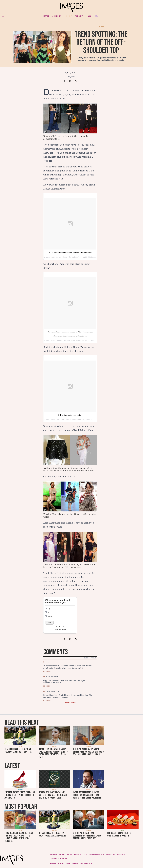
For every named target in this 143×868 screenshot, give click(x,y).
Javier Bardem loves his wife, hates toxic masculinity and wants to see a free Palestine (87, 795)
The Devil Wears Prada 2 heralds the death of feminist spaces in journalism (20, 795)
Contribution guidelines (59, 858)
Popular (93, 658)
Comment (79, 16)
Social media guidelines (96, 855)
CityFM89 (61, 864)
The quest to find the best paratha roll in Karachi (119, 834)
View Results (60, 627)
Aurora (68, 864)
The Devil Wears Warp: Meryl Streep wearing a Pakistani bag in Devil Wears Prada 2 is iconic (89, 752)
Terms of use (121, 855)
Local (89, 16)
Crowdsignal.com (60, 630)
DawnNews (75, 864)
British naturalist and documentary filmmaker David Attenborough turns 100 (87, 836)
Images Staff (71, 73)
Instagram (77, 855)
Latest (46, 16)
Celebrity (57, 16)
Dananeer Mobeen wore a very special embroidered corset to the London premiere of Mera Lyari (53, 753)
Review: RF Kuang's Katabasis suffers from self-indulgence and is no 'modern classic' (53, 795)
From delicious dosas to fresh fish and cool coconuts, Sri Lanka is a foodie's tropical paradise (19, 837)
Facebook (62, 855)
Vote (49, 623)
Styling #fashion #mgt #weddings (70, 415)
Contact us (53, 855)
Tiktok (85, 855)
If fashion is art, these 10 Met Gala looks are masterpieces (18, 750)
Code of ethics (111, 855)
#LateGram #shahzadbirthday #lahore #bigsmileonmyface (70, 253)
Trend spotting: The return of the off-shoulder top (101, 42)
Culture (68, 16)
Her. (97, 16)
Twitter (69, 855)
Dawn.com (53, 864)
